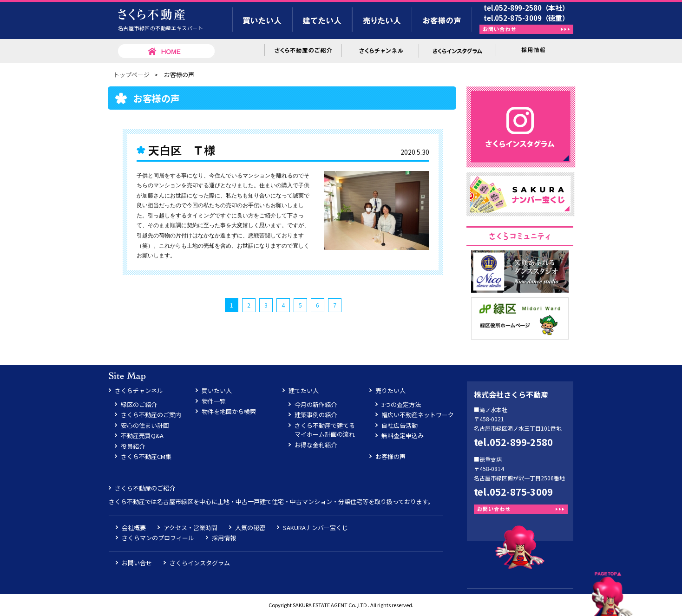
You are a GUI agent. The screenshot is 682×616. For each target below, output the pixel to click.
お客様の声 (390, 456)
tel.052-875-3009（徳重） (526, 18)
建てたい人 (304, 390)
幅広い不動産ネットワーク (418, 415)
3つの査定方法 (401, 404)
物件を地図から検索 (229, 411)
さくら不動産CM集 (146, 456)
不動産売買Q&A (142, 436)
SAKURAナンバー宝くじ (315, 528)
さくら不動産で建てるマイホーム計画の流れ (325, 430)
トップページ (131, 75)
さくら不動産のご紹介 (145, 488)
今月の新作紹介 (316, 404)
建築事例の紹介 (316, 415)
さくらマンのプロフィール (158, 538)
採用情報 (224, 538)
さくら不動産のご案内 (151, 415)
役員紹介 (133, 446)
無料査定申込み (403, 436)
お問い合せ (137, 563)
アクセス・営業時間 (190, 528)
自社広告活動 (400, 425)
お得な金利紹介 (316, 445)
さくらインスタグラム (200, 563)
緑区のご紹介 (139, 404)
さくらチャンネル (139, 390)
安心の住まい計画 (145, 425)
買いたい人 (217, 390)
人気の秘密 (250, 528)
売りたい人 (390, 390)
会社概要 (134, 528)
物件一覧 (214, 401)
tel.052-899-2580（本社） (526, 8)
